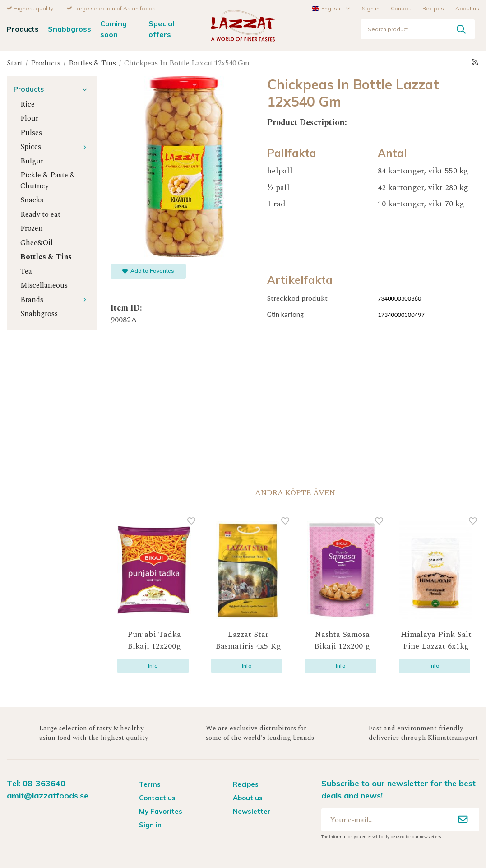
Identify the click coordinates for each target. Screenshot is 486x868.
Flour (29, 118)
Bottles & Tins (46, 257)
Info (153, 665)
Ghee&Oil (37, 243)
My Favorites (161, 811)
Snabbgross (69, 28)
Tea (26, 271)
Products (23, 28)
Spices (55, 146)
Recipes (433, 8)
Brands (55, 299)
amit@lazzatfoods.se (48, 795)
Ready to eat (40, 214)
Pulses (31, 132)
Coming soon (113, 28)
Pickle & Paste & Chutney (48, 180)
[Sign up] (463, 819)
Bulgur (32, 161)
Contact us (157, 797)
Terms (150, 784)
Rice (28, 104)
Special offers (161, 28)
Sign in (371, 8)
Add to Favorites (148, 270)
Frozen (32, 228)
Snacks (32, 200)
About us (467, 8)
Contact (401, 8)
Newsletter (252, 811)
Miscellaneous (44, 285)
